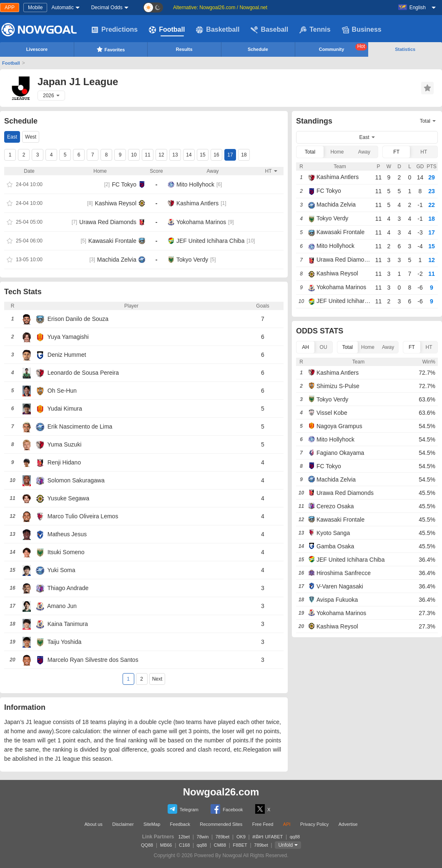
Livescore (37, 49)
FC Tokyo (124, 184)
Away (364, 152)
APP (10, 8)
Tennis (315, 30)
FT (396, 152)
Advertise (348, 824)
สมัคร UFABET (267, 837)
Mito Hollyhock (195, 184)
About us (93, 824)
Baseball (269, 30)
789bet (223, 837)
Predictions (114, 30)
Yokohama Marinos (201, 222)
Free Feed (263, 824)
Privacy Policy (314, 824)
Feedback (180, 824)
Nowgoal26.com (221, 792)
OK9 (241, 837)
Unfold (285, 845)
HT (424, 152)
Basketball (218, 30)
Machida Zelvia (117, 260)
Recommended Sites (221, 824)
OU (324, 347)
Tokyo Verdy (192, 260)
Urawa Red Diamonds (108, 222)
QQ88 (147, 845)
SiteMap (152, 824)
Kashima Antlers (197, 203)
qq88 (295, 837)
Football (167, 30)
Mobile (35, 8)
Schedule (258, 49)
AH (305, 347)
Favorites (111, 49)
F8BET (240, 845)
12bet (184, 837)
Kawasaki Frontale (112, 241)
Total (310, 152)
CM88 (220, 845)
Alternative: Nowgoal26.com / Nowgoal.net (220, 8)
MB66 (166, 845)
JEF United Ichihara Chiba (210, 241)
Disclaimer (123, 824)
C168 (184, 845)
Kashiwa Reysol (116, 203)
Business (362, 30)
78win (203, 837)
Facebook (227, 809)
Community (343, 48)
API (287, 824)
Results (184, 49)
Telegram (183, 809)
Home (337, 152)
